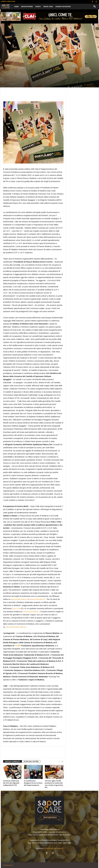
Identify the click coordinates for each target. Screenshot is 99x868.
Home (16, 6)
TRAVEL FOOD (48, 6)
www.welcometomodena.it (16, 627)
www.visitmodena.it (38, 599)
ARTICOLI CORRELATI (13, 761)
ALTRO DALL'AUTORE (31, 761)
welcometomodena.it (31, 612)
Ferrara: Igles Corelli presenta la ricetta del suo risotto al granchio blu (54, 784)
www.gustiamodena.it (19, 599)
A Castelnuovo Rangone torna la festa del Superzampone (33, 783)
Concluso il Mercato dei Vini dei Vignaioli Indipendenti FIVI (11, 783)
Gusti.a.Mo (17, 608)
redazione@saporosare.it (54, 848)
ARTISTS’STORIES (27, 6)
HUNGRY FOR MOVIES (63, 6)
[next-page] (62, 762)
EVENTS (38, 6)
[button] (94, 7)
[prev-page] (59, 762)
